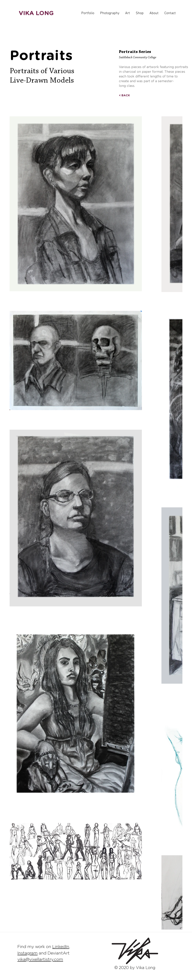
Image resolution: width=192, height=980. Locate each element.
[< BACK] (124, 96)
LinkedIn (61, 947)
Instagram (28, 953)
